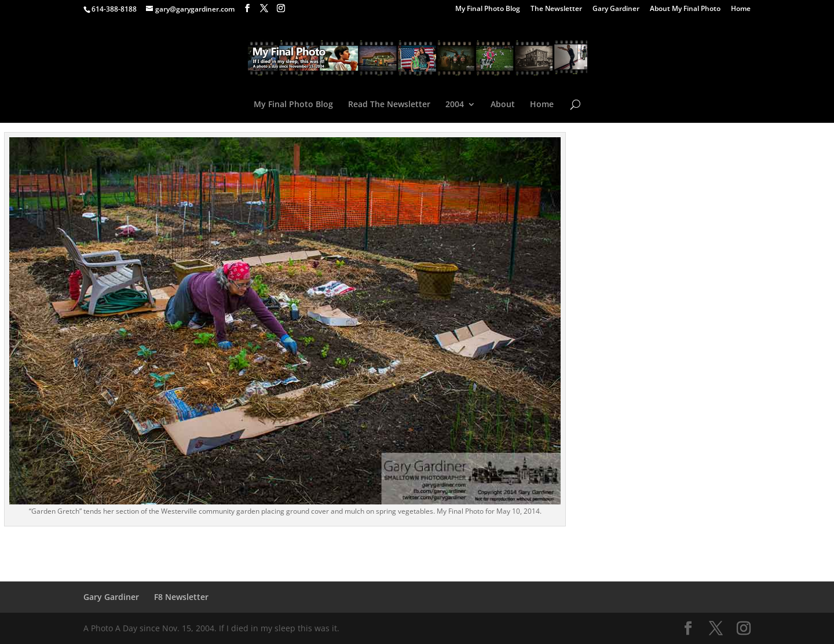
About (503, 105)
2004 (455, 105)
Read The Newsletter (389, 105)
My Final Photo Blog (488, 9)
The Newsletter (556, 9)
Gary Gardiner (616, 9)
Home (741, 9)
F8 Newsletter (181, 597)
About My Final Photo (685, 9)
